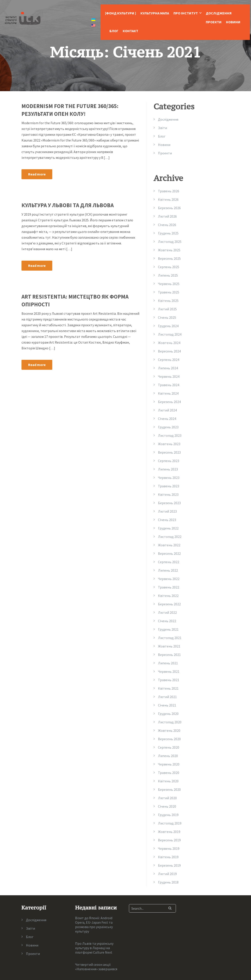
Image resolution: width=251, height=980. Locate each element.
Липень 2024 (168, 368)
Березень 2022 (169, 604)
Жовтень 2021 (169, 646)
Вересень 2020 (169, 739)
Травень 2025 (169, 292)
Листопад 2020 (170, 722)
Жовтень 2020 (169, 730)
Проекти (214, 22)
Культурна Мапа (155, 13)
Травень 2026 (169, 191)
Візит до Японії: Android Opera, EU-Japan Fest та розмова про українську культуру (94, 925)
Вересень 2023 (169, 452)
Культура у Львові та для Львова (68, 205)
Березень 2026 (169, 208)
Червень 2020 (169, 764)
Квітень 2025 (168, 301)
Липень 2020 (168, 756)
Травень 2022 (169, 587)
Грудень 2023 (168, 427)
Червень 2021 (169, 671)
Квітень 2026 (168, 199)
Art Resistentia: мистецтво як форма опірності (75, 300)
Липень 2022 (168, 570)
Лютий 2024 (167, 410)
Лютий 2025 (167, 309)
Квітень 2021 (168, 688)
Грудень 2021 (168, 629)
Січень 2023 (167, 520)
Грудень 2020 (168, 714)
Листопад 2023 (170, 435)
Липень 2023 (168, 469)
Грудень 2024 (168, 326)
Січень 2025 (167, 317)
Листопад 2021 (170, 638)
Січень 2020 (167, 806)
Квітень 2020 (168, 781)
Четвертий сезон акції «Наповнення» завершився (96, 967)
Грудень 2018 (168, 882)
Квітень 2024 (168, 393)
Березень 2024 (169, 402)
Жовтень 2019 (169, 832)
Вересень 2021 (169, 655)
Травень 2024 (169, 385)
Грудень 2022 (168, 528)
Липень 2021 (168, 663)
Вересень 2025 (169, 258)
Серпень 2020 (169, 747)
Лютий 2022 (167, 612)
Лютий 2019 (167, 874)
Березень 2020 (169, 789)
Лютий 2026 (167, 216)
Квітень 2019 (168, 857)
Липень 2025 (168, 275)
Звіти (162, 128)
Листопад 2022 (170, 537)
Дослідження (219, 13)
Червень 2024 (169, 376)
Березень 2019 (169, 865)
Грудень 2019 (168, 815)
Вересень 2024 (169, 351)
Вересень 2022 (169, 553)
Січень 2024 (167, 419)
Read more (37, 174)
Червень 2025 (169, 284)
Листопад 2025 (170, 242)
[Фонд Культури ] (121, 13)
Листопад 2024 (170, 334)
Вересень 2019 (169, 840)
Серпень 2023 (169, 461)
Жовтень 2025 (169, 250)
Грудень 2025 (168, 233)
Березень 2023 (169, 503)
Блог (114, 31)
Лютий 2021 (167, 697)
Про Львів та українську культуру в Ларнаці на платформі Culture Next (94, 948)
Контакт (130, 31)
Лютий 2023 (167, 511)
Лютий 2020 (167, 798)
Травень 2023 (169, 486)
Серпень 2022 (169, 562)
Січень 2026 (167, 225)
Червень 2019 (169, 848)
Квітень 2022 (168, 596)
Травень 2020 (169, 773)
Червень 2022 (169, 579)
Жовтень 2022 (169, 545)
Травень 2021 (169, 680)
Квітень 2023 (168, 494)
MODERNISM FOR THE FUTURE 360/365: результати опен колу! (70, 110)
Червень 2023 (169, 478)
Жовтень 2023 (169, 444)
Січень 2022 (167, 621)
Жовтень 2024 (169, 343)
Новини (233, 22)
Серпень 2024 (169, 360)
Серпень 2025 (169, 267)
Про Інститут (186, 13)
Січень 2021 (167, 705)
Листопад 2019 (170, 823)
